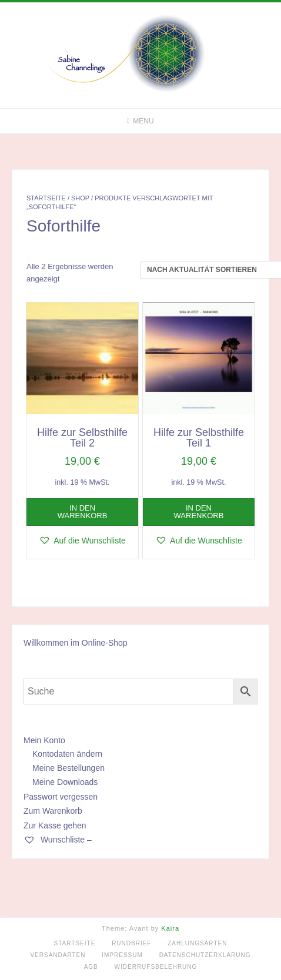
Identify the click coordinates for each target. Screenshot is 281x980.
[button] (82, 541)
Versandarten (58, 955)
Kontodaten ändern (67, 754)
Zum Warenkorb (53, 811)
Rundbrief (131, 943)
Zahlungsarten (197, 943)
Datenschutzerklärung (205, 955)
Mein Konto (44, 740)
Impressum (122, 955)
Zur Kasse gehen (55, 825)
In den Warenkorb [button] (83, 512)
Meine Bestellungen (68, 768)
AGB (91, 967)
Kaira (170, 928)
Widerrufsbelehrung (156, 967)
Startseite (46, 198)
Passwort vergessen (61, 797)
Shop (80, 198)
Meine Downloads (65, 782)
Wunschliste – (58, 840)
